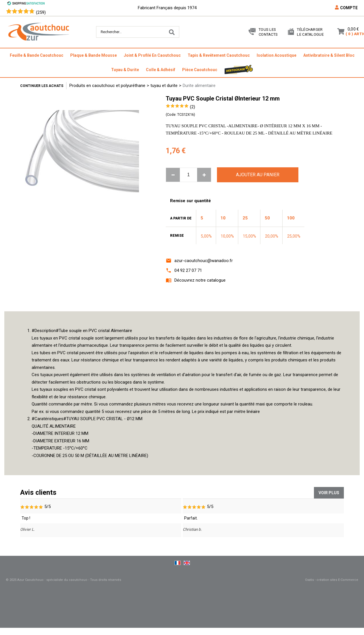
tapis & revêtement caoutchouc (219, 55)
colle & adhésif (161, 70)
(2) (193, 107)
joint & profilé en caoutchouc (152, 55)
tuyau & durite (125, 70)
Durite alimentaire (199, 86)
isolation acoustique (277, 55)
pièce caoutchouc (200, 70)
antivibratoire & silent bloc (329, 55)
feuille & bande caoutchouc (37, 55)
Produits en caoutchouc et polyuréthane (107, 86)
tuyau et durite (164, 86)
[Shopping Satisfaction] (26, 4)
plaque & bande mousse (94, 55)
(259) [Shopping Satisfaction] (41, 12)
